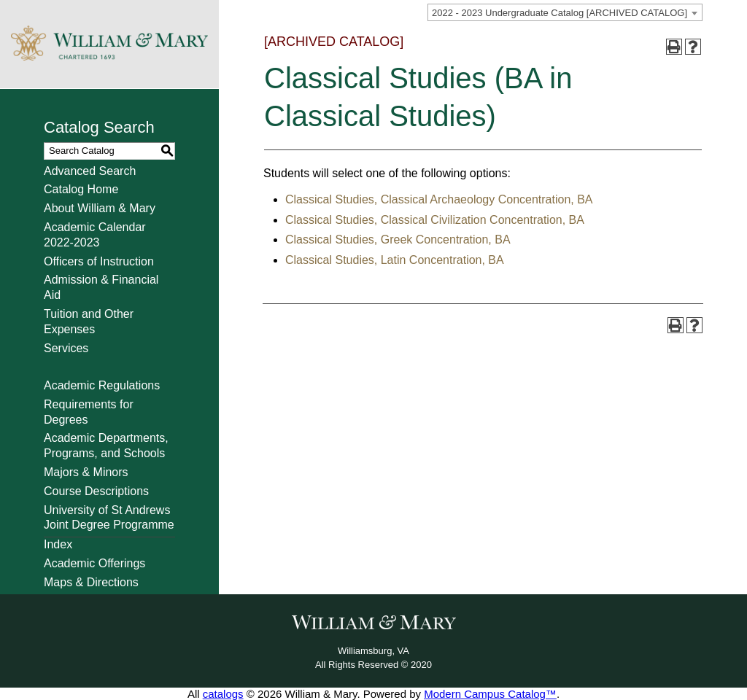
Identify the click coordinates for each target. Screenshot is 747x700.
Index (58, 544)
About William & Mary (100, 208)
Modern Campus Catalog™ (490, 694)
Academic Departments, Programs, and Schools (106, 446)
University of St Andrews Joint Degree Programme (109, 518)
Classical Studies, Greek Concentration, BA (398, 240)
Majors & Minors (86, 472)
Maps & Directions (91, 582)
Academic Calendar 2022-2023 (95, 235)
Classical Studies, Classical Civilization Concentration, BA (435, 220)
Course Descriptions (96, 491)
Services (66, 348)
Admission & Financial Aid (101, 287)
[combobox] (565, 12)
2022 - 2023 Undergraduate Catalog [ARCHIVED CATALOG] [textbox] (560, 13)
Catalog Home (81, 189)
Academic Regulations (102, 385)
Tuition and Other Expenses (89, 322)
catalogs (223, 694)
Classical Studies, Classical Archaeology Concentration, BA (439, 199)
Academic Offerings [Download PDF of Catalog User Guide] (94, 563)
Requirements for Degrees (89, 412)
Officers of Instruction (99, 261)
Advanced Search (90, 171)
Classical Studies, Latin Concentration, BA (394, 260)
